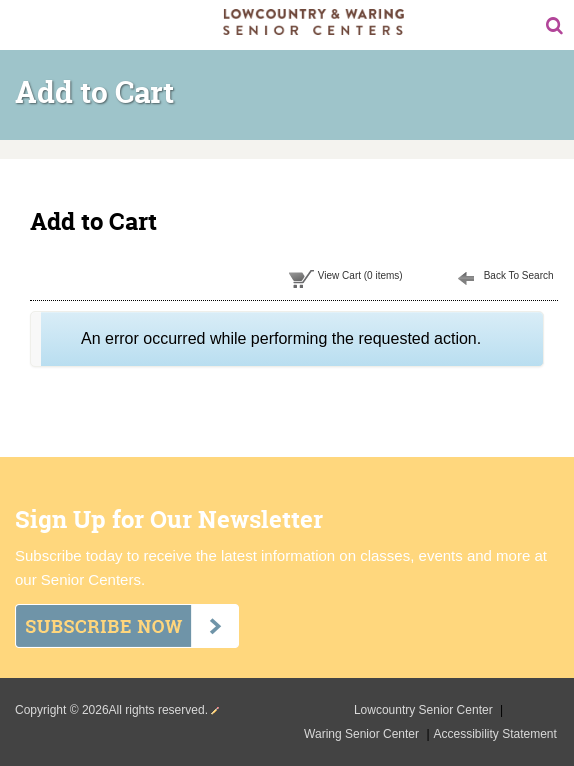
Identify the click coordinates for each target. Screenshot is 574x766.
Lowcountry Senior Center (425, 710)
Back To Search (519, 275)
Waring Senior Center (363, 734)
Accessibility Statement (495, 734)
